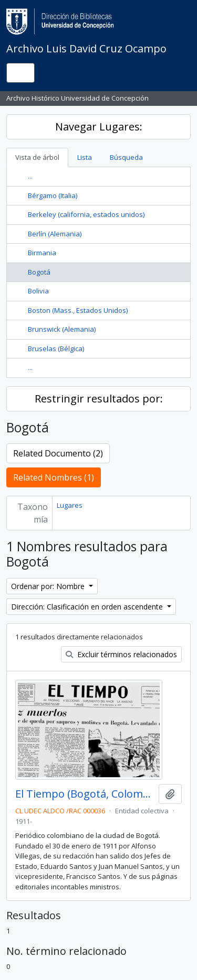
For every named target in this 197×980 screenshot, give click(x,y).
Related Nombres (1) (54, 477)
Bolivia (38, 291)
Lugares (70, 505)
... (30, 176)
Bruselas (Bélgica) (56, 349)
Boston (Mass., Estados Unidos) (78, 310)
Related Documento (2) (58, 453)
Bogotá (39, 272)
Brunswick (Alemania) (62, 329)
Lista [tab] (85, 157)
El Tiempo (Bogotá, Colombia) (85, 794)
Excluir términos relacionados (121, 654)
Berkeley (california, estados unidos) (86, 214)
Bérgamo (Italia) (53, 195)
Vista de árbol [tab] (37, 157)
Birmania (42, 253)
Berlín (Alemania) (55, 234)
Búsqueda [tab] (126, 157)
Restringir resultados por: (99, 399)
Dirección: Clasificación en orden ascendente (88, 607)
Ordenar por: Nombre (49, 586)
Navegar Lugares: (99, 127)
